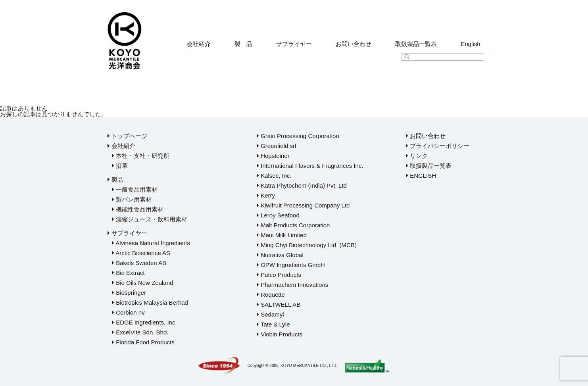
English (470, 44)
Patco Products (279, 275)
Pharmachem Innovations (292, 285)
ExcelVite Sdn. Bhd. (140, 332)
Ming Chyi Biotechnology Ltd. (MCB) (307, 245)
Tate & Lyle (273, 324)
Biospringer (129, 293)
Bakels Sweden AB (139, 263)
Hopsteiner (273, 156)
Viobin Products (280, 334)
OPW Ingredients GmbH (291, 265)
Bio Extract (128, 273)
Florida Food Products (143, 342)
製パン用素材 (132, 199)
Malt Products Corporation (293, 225)
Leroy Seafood (278, 215)
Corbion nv (128, 312)
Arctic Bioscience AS (141, 253)
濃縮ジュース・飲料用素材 (150, 219)
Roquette (271, 295)
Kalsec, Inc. (274, 176)
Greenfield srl (276, 146)
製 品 (243, 44)
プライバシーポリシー (438, 146)
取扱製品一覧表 (416, 44)
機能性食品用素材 (138, 209)
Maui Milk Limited (282, 235)
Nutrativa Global (280, 255)
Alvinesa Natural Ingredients (151, 243)
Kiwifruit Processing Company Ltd (303, 205)
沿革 (120, 166)
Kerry (266, 195)
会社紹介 (199, 44)
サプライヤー (294, 44)
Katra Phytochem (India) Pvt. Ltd (302, 185)
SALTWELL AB (279, 304)
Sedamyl (270, 314)
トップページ (127, 136)
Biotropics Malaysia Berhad (150, 302)
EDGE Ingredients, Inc (143, 322)
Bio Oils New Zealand (142, 283)
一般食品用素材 (135, 189)
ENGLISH (421, 176)
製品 (115, 180)
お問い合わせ (354, 44)
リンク (417, 156)
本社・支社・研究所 (141, 156)
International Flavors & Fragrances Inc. (310, 166)
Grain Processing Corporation (298, 136)
